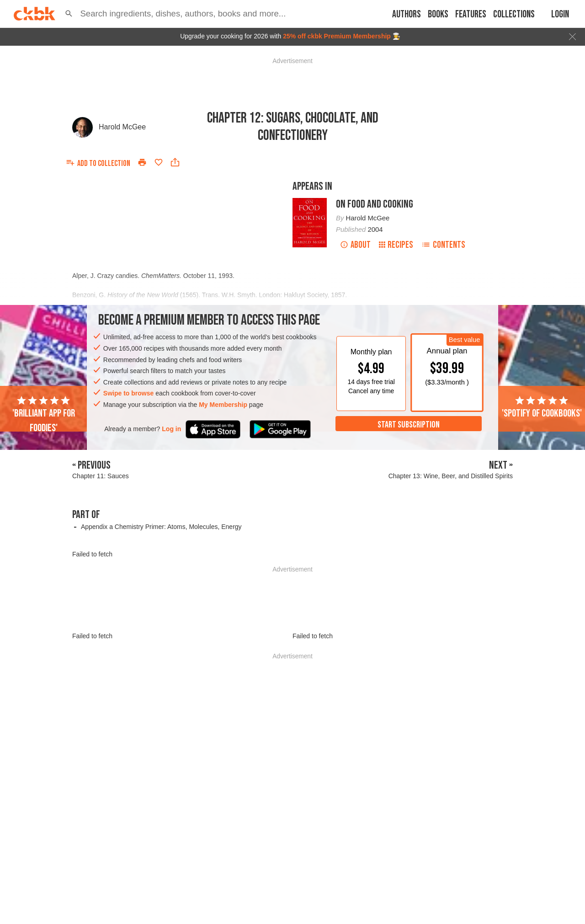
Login (560, 14)
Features (471, 14)
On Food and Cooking (375, 204)
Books (438, 14)
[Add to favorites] (159, 162)
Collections (514, 14)
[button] (69, 14)
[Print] (142, 162)
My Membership (223, 405)
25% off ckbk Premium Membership (337, 36)
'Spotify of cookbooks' (542, 407)
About (355, 245)
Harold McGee (122, 127)
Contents (443, 245)
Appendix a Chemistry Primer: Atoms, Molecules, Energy (161, 527)
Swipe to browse (128, 393)
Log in (171, 429)
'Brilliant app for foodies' (44, 415)
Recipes (396, 245)
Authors (407, 14)
